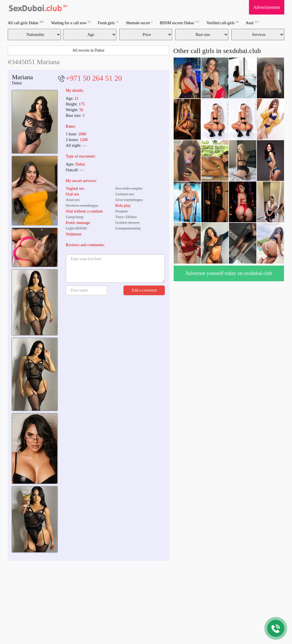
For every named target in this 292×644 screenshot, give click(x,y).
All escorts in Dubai (88, 50)
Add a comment (144, 290)
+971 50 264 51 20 (94, 78)
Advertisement (267, 7)
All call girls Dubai (26, 23)
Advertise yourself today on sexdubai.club (229, 273)
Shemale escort (139, 23)
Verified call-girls (222, 23)
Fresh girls (108, 23)
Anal (252, 23)
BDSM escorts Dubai (180, 23)
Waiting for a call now (71, 23)
